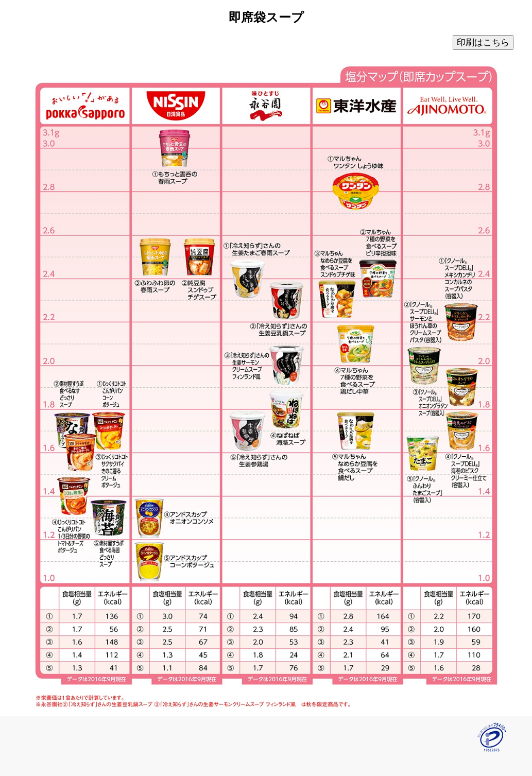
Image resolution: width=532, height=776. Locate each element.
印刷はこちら (483, 42)
